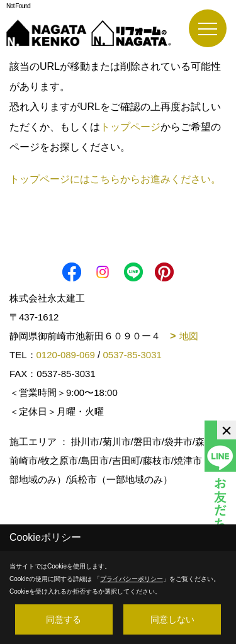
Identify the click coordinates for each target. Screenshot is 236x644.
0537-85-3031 (132, 355)
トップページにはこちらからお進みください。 (115, 179)
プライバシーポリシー (132, 579)
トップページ (130, 127)
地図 (189, 336)
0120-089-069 (66, 355)
